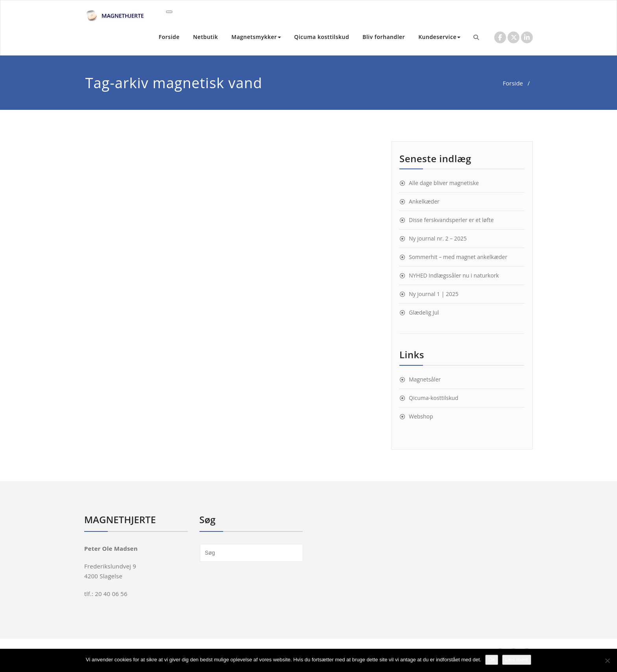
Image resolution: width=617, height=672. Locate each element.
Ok (492, 660)
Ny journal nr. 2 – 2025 (438, 238)
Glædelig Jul (424, 312)
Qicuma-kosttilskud (434, 398)
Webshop (421, 416)
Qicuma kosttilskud (322, 37)
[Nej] (607, 661)
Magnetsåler (425, 379)
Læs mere (517, 660)
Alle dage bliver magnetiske (444, 183)
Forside (169, 37)
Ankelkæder (424, 201)
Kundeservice (439, 37)
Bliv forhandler (384, 37)
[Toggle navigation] (169, 12)
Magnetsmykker (256, 37)
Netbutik (205, 37)
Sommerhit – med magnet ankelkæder (458, 257)
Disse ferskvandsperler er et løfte (451, 220)
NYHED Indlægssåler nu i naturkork (454, 275)
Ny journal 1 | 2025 (434, 294)
